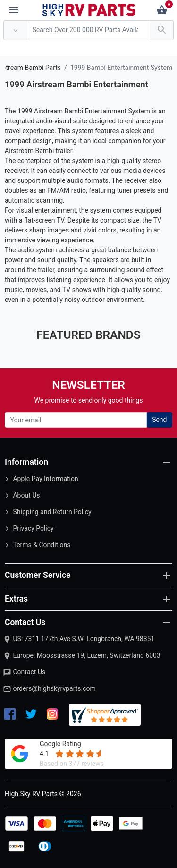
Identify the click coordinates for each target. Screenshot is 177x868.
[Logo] (89, 9)
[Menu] (14, 10)
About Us (26, 495)
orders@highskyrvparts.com (54, 688)
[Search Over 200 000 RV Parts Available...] (88, 30)
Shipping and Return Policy (52, 512)
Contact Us (29, 672)
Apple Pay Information (45, 479)
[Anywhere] (15, 30)
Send (159, 420)
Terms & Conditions (42, 545)
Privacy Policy (33, 528)
